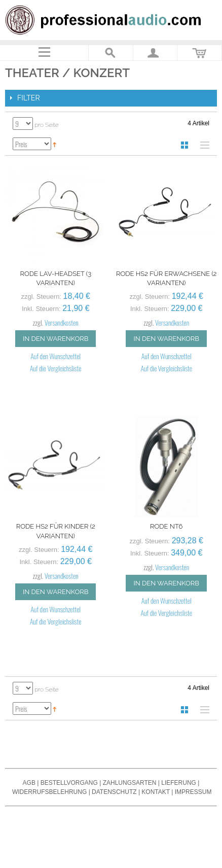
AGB (29, 783)
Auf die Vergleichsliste (56, 368)
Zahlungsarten (130, 783)
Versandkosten (62, 322)
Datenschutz (114, 792)
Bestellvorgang (69, 783)
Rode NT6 (166, 526)
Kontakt (156, 792)
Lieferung (179, 783)
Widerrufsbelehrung (49, 792)
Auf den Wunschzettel (55, 356)
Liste (202, 145)
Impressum (193, 792)
